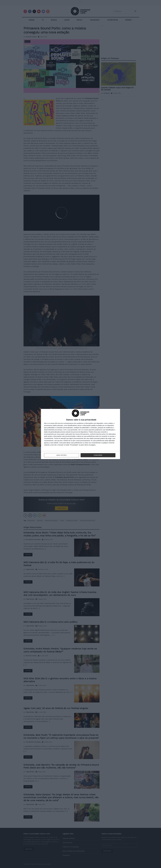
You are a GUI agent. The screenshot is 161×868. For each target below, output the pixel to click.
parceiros (61, 423)
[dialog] (80, 434)
